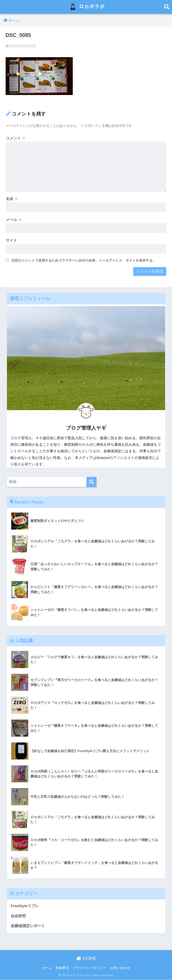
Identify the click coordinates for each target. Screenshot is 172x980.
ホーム (47, 968)
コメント (16, 138)
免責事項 (62, 968)
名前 (12, 199)
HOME (86, 958)
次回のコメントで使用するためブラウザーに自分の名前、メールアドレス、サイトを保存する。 (84, 260)
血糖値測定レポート (28, 926)
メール (14, 220)
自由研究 (18, 916)
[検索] (91, 482)
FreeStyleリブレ (25, 906)
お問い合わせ (120, 968)
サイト (12, 240)
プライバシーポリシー (90, 968)
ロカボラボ (86, 7)
